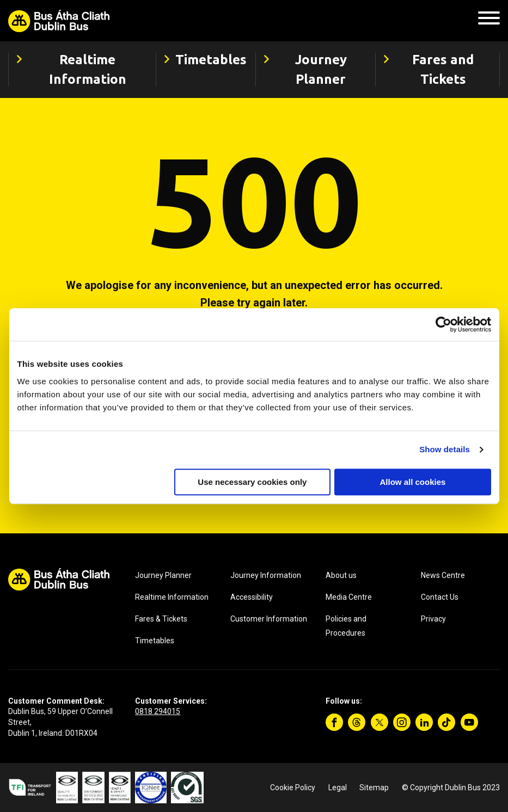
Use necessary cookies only (252, 482)
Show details (445, 449)
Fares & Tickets (161, 619)
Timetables (155, 641)
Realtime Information (172, 597)
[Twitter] (380, 722)
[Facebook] (334, 722)
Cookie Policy (293, 788)
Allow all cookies (413, 482)
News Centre (443, 575)
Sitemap (374, 788)
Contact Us (440, 597)
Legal (338, 788)
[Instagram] (402, 722)
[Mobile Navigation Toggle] (489, 21)
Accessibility (252, 597)
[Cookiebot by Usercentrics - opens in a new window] (443, 324)
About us (341, 575)
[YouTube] (469, 722)
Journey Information (266, 575)
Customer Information (269, 619)
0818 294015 (158, 711)
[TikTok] (446, 722)
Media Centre (349, 597)
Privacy (433, 619)
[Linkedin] (424, 722)
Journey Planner (163, 575)
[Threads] (357, 722)
